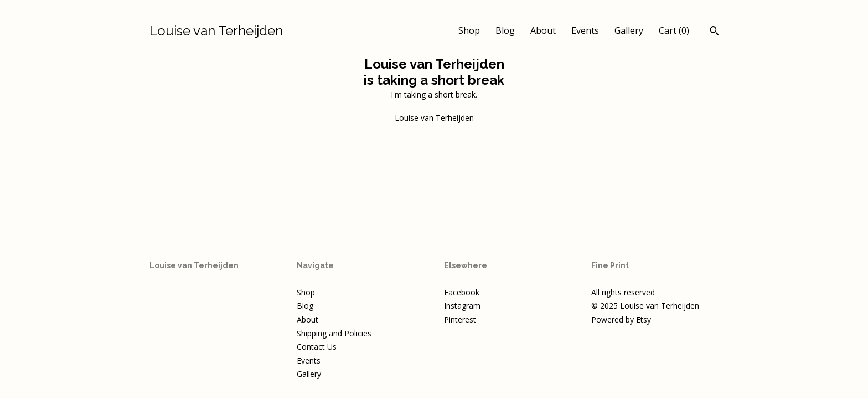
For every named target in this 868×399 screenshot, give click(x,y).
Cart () (674, 30)
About (543, 30)
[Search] (714, 32)
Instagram (462, 306)
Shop (469, 30)
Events (585, 30)
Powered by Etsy (621, 319)
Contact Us (317, 347)
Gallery (629, 30)
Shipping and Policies (334, 333)
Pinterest (460, 319)
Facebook (462, 292)
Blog (505, 30)
